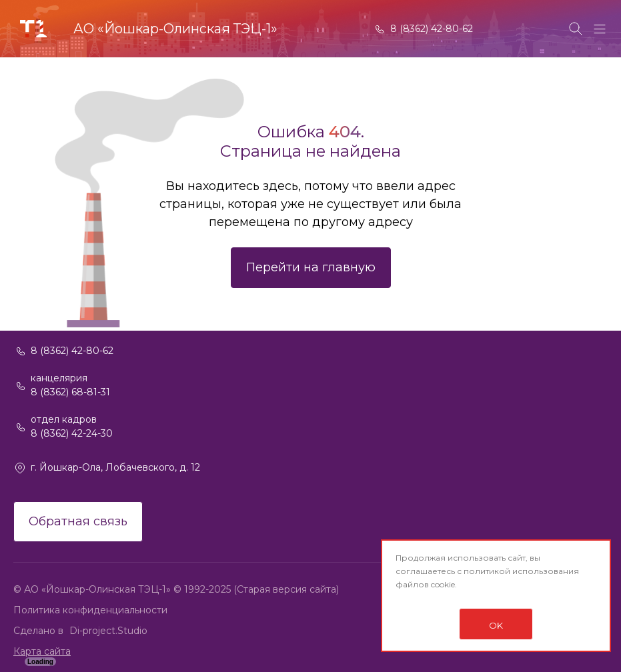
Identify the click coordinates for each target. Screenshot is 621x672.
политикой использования (521, 571)
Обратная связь (78, 521)
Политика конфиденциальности (90, 610)
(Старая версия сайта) (286, 589)
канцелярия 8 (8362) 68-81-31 (70, 385)
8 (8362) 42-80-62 (432, 29)
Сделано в (40, 631)
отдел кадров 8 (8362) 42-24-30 (72, 426)
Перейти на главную (311, 267)
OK (496, 625)
